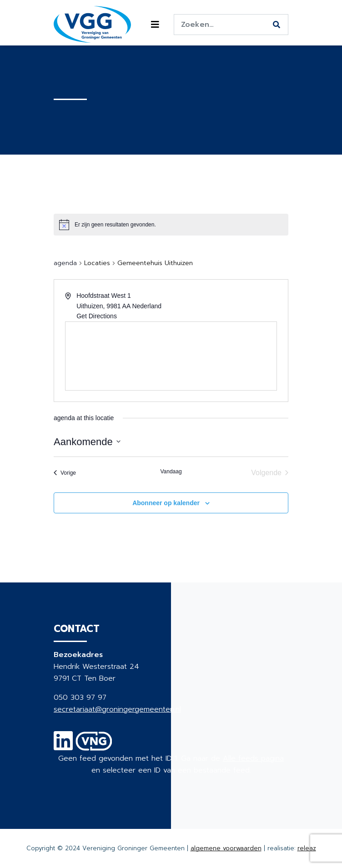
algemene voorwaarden (226, 848)
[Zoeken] (277, 25)
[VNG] (94, 747)
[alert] (115, 225)
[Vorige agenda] (65, 473)
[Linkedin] (63, 747)
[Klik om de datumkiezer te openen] (87, 442)
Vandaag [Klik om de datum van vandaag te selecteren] (171, 472)
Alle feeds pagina (253, 758)
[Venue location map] (171, 356)
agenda (65, 263)
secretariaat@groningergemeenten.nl (117, 709)
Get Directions (97, 316)
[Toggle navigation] (155, 25)
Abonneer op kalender (166, 503)
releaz (307, 848)
